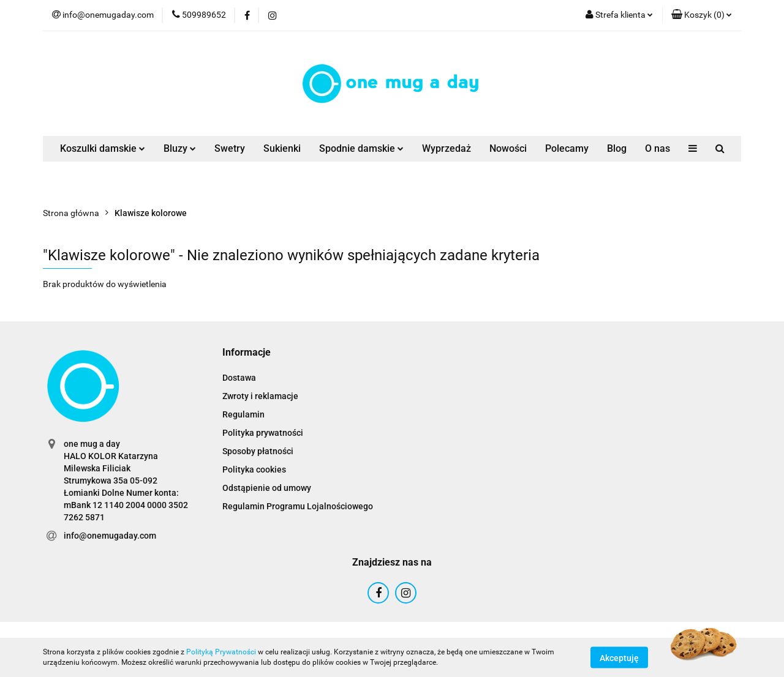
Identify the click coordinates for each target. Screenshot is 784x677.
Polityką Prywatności (221, 652)
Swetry (230, 148)
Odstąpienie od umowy (267, 488)
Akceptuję (619, 657)
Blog (617, 148)
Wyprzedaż (447, 148)
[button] (702, 15)
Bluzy (180, 148)
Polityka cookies (254, 469)
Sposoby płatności (258, 451)
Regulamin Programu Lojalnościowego (298, 506)
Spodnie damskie (361, 148)
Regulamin (243, 414)
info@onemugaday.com (110, 536)
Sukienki (282, 148)
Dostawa (239, 378)
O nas (658, 148)
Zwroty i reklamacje (260, 396)
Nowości (508, 148)
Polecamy (567, 148)
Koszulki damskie (103, 148)
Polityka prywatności (263, 433)
